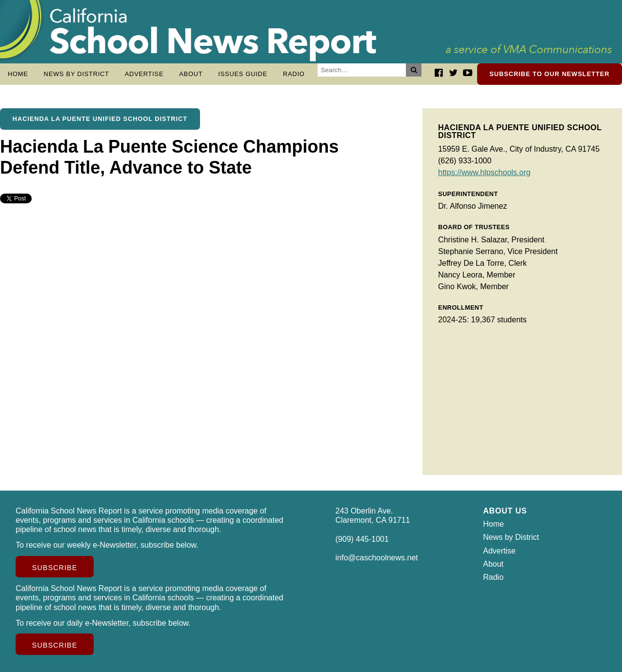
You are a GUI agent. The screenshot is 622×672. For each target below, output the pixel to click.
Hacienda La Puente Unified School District (100, 119)
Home (18, 74)
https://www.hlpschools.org (484, 172)
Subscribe (55, 568)
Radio (294, 74)
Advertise (144, 74)
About (191, 74)
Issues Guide (243, 74)
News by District (77, 74)
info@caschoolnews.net (377, 558)
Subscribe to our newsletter (549, 74)
